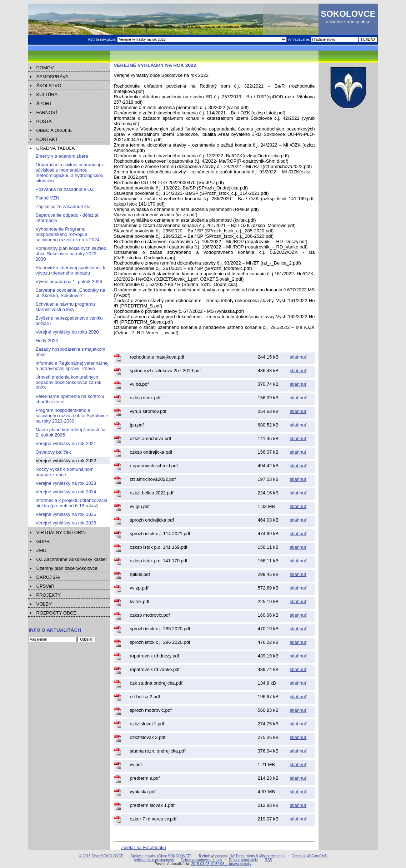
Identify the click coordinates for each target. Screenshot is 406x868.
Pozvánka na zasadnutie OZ (65, 189)
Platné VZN (47, 198)
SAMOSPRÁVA (52, 77)
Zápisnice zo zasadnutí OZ (63, 206)
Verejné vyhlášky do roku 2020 (67, 332)
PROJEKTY (49, 595)
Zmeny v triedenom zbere (62, 156)
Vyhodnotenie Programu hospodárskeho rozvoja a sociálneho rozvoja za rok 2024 (68, 234)
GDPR (43, 541)
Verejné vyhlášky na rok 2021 (66, 443)
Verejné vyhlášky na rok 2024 (66, 492)
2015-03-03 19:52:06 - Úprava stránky (221, 864)
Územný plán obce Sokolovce (67, 568)
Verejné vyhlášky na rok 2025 (66, 514)
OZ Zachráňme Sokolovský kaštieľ (72, 559)
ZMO (42, 550)
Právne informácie (243, 860)
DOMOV (45, 68)
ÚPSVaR (46, 586)
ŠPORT (44, 103)
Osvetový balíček (53, 452)
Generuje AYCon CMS (309, 856)
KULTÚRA (47, 95)
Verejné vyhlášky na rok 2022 (66, 461)
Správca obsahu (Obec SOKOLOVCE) (161, 856)
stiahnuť (298, 357)
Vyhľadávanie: (299, 40)
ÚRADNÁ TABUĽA (56, 148)
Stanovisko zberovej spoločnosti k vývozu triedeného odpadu (71, 270)
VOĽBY (44, 604)
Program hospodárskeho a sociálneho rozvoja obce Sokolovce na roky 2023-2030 (72, 416)
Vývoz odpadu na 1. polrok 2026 (69, 282)
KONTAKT (47, 139)
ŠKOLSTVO (49, 86)
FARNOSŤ (47, 112)
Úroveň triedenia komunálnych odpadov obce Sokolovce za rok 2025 (69, 382)
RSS (268, 860)
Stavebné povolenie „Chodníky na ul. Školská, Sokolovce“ (71, 293)
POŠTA (44, 121)
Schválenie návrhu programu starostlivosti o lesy (65, 307)
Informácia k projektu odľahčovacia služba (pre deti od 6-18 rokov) (72, 503)
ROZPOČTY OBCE (56, 613)
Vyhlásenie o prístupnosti (154, 860)
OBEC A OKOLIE (54, 130)
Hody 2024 (47, 341)
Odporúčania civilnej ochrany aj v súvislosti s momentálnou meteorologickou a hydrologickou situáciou (70, 173)
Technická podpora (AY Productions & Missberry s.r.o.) (242, 856)
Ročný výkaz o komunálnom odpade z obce (65, 472)
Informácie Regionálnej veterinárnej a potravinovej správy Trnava (72, 366)
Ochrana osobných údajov (201, 860)
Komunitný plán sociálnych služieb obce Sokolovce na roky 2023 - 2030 (71, 254)
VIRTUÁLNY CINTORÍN (61, 532)
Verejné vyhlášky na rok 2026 (66, 523)
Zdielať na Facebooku (144, 847)
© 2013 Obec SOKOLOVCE (101, 856)
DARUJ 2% (48, 577)
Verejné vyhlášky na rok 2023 (66, 483)
